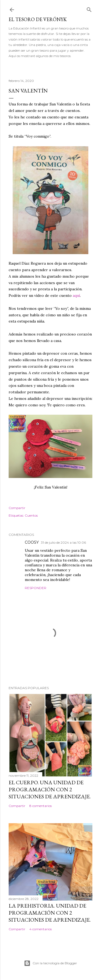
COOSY (32, 542)
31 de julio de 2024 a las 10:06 (63, 542)
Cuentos (31, 515)
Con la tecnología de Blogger (50, 963)
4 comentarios (41, 929)
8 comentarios (41, 806)
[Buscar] (89, 9)
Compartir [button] (17, 508)
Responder (36, 588)
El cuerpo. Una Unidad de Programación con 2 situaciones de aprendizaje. (50, 789)
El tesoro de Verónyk (38, 19)
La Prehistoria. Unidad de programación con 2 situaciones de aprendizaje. (50, 913)
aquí (76, 295)
